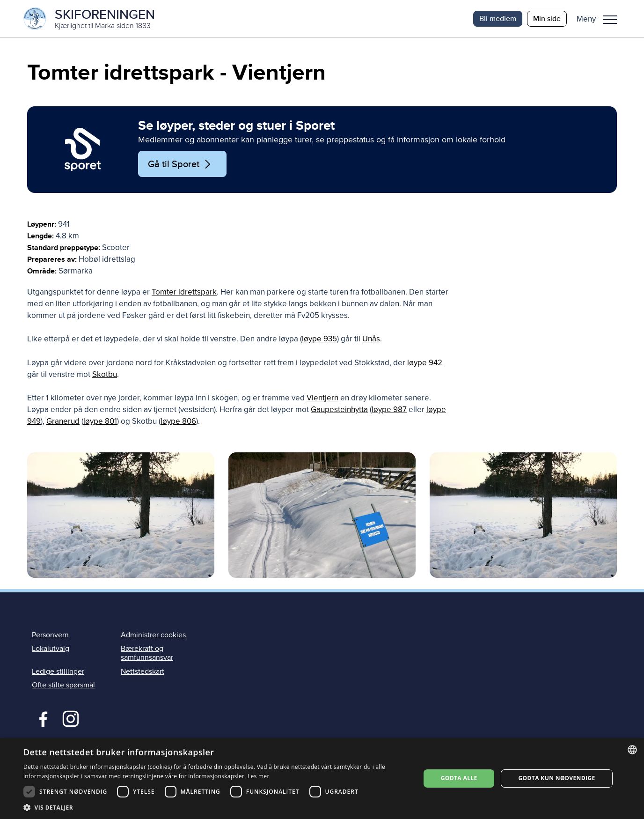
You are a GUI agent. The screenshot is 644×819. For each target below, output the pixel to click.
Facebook (41, 718)
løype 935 (319, 339)
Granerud (63, 421)
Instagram (70, 718)
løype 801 (100, 421)
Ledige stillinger (58, 671)
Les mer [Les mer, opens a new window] (259, 776)
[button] (600, 19)
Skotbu (105, 374)
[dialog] (322, 778)
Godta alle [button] (459, 778)
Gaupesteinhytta (339, 409)
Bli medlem (498, 18)
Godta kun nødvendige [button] (556, 778)
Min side (547, 18)
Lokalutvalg (51, 649)
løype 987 (389, 409)
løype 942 (425, 363)
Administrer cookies (153, 635)
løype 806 (178, 421)
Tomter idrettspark (184, 292)
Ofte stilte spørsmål (63, 685)
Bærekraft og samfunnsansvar (147, 653)
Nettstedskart (143, 671)
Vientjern (322, 398)
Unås (371, 339)
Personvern (50, 635)
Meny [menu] (610, 20)
